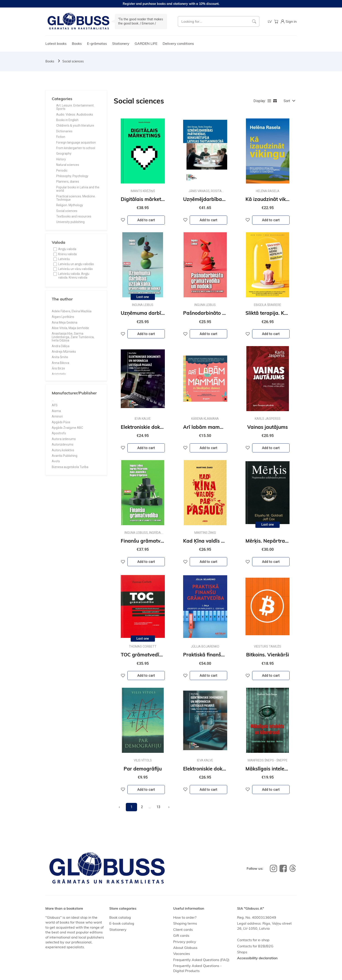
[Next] (169, 807)
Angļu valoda (67, 249)
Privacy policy (185, 942)
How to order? (185, 917)
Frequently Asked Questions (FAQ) (201, 960)
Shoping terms (185, 923)
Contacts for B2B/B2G (255, 946)
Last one (143, 297)
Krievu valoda (67, 254)
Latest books (56, 43)
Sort (287, 101)
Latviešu (64, 259)
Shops (242, 952)
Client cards (183, 929)
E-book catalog (122, 923)
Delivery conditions (178, 43)
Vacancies (182, 954)
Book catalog (120, 917)
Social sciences (73, 61)
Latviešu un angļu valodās (76, 264)
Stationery (121, 43)
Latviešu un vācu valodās (75, 269)
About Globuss (185, 948)
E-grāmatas (97, 43)
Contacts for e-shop (253, 940)
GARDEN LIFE (146, 43)
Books (77, 43)
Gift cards (181, 935)
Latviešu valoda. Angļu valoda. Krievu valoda (74, 275)
